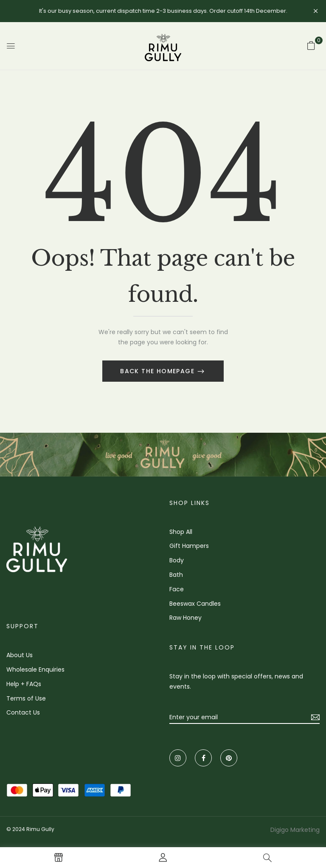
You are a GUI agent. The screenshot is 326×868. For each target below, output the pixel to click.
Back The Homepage (158, 371)
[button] (311, 45)
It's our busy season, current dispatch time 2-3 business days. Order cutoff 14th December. (163, 11)
